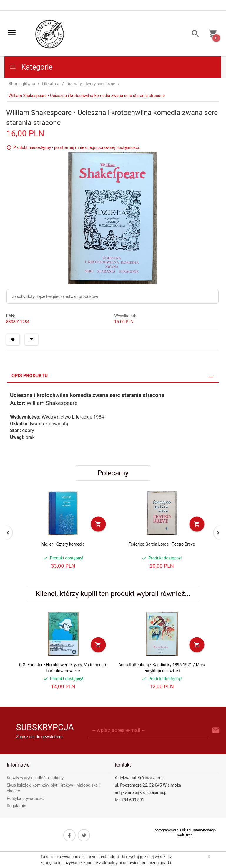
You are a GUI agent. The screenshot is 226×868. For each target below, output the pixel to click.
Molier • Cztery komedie (63, 544)
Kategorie (31, 67)
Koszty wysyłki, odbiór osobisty (35, 778)
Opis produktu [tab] (30, 376)
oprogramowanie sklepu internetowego (185, 830)
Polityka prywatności (26, 798)
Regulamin (16, 806)
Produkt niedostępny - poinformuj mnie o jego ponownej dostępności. (77, 147)
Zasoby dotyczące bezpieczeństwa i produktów (55, 296)
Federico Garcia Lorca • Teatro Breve (162, 544)
